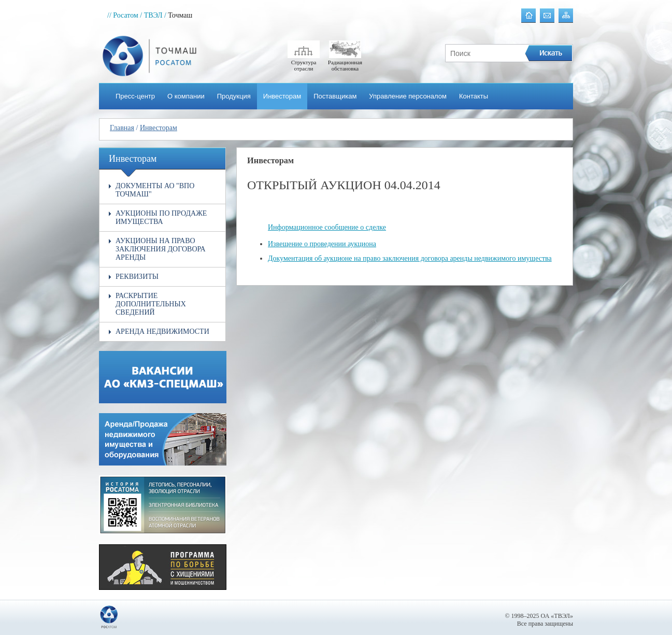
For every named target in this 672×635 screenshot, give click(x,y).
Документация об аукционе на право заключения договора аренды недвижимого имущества (410, 258)
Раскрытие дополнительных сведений (151, 304)
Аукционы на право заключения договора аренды (161, 249)
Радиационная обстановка (345, 62)
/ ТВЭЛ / (153, 15)
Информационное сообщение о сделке (327, 227)
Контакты (474, 96)
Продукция (234, 96)
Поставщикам (335, 96)
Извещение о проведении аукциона (322, 244)
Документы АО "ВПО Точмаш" (155, 190)
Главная (122, 128)
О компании (186, 96)
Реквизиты (137, 277)
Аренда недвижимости (162, 331)
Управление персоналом (408, 96)
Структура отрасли (304, 62)
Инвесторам (282, 96)
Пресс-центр (135, 96)
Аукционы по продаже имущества (161, 217)
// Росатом (123, 15)
